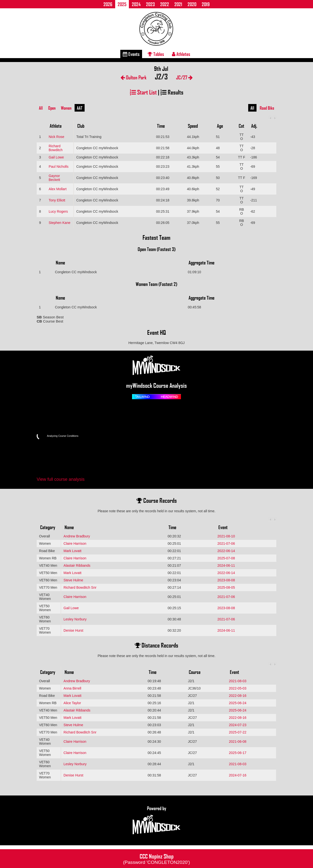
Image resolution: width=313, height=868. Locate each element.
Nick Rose (56, 137)
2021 (178, 4)
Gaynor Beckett (54, 178)
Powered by (156, 820)
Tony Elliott (57, 200)
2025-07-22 (238, 732)
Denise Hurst (73, 630)
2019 (206, 4)
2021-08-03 (238, 681)
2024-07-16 (238, 775)
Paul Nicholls (59, 167)
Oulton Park (134, 77)
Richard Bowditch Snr (80, 587)
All (41, 108)
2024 (136, 4)
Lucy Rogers (58, 211)
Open (52, 108)
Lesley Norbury (75, 619)
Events (131, 54)
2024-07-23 (238, 725)
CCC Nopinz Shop (156, 858)
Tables (156, 54)
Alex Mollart (58, 189)
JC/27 (184, 77)
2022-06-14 (226, 551)
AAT (80, 108)
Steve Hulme (73, 580)
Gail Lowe (56, 157)
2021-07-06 (226, 544)
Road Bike (267, 108)
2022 (165, 4)
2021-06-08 (238, 742)
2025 (122, 4)
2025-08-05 (226, 587)
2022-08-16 (238, 696)
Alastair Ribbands (77, 565)
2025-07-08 (226, 558)
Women (66, 108)
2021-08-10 (226, 536)
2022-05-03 (238, 688)
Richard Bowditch (56, 148)
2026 (108, 4)
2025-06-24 (238, 703)
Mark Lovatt (73, 551)
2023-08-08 (226, 580)
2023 (150, 4)
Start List (143, 92)
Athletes (181, 54)
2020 (192, 4)
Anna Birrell (72, 688)
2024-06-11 (226, 565)
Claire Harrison (75, 544)
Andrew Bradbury (77, 536)
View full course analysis (61, 479)
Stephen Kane (60, 223)
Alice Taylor (72, 703)
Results (172, 92)
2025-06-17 (238, 753)
